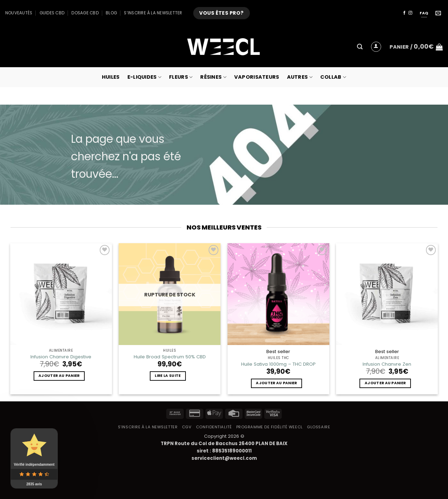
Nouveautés (19, 13)
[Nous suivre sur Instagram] (410, 13)
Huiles (111, 77)
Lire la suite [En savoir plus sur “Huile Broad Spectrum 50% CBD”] (168, 376)
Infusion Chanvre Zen (387, 364)
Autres (300, 77)
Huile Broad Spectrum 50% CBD (170, 357)
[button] (360, 47)
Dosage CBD (85, 13)
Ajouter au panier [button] (59, 376)
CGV (187, 427)
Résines (213, 77)
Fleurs (181, 77)
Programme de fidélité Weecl (269, 427)
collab (333, 77)
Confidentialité (214, 427)
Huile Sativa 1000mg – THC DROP (278, 364)
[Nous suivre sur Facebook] (404, 13)
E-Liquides (144, 77)
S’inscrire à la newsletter (153, 13)
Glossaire (318, 427)
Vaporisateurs (257, 77)
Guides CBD (52, 13)
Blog (111, 13)
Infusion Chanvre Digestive (61, 357)
